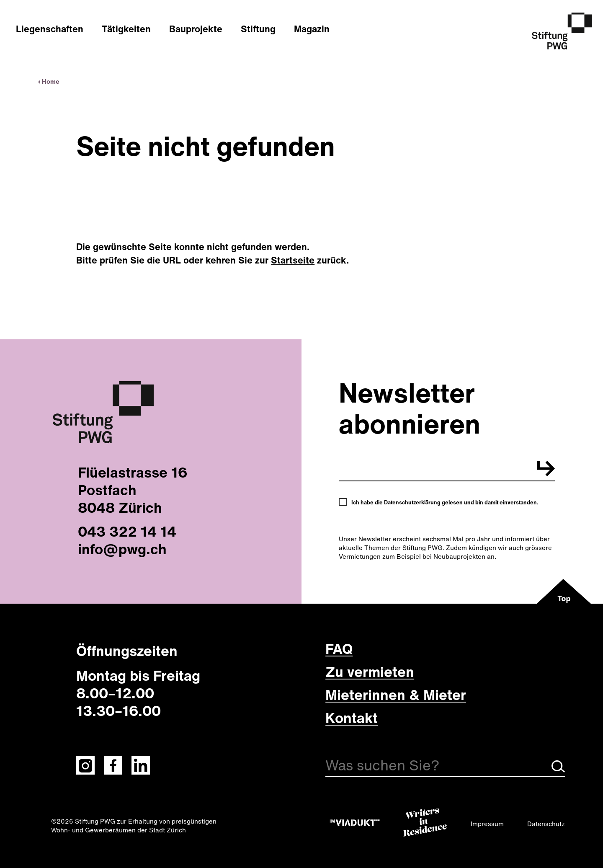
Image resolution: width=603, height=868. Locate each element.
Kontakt (352, 718)
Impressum (487, 824)
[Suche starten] (558, 770)
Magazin (312, 29)
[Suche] (445, 767)
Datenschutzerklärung (412, 502)
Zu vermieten (370, 672)
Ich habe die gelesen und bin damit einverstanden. (445, 503)
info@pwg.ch (122, 549)
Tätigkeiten (126, 29)
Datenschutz (546, 824)
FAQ (339, 648)
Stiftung (258, 29)
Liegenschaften (50, 29)
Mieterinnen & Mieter (396, 695)
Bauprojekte (196, 29)
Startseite (293, 260)
